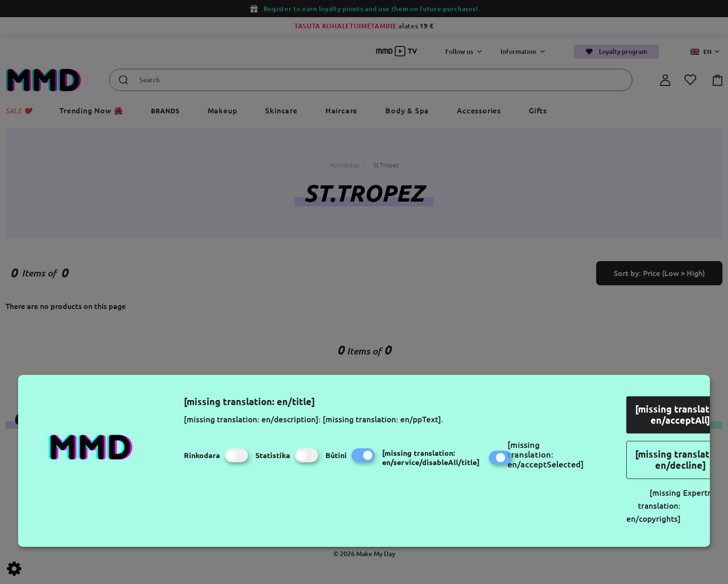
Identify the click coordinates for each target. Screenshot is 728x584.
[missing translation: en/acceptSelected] (546, 454)
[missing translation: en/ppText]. (383, 419)
